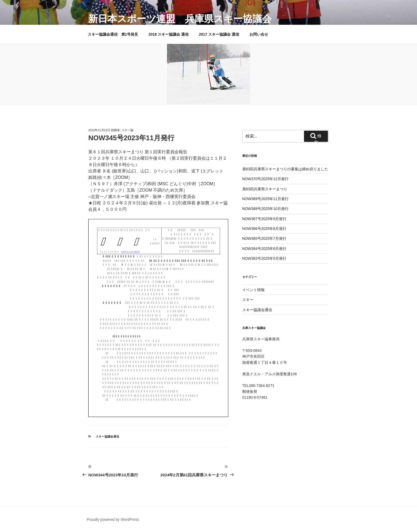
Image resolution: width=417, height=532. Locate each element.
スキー (248, 300)
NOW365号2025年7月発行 (264, 238)
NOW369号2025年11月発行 (265, 199)
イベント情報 (253, 290)
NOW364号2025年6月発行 (264, 249)
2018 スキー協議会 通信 (168, 34)
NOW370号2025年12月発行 (265, 179)
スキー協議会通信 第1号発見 (113, 34)
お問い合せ (259, 34)
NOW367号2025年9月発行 (264, 219)
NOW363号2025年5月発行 (264, 258)
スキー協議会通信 (107, 436)
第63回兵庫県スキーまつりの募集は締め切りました (285, 169)
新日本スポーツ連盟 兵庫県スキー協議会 (180, 19)
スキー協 (127, 130)
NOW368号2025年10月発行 (265, 209)
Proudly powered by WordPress (113, 519)
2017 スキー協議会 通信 (219, 34)
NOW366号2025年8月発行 (264, 229)
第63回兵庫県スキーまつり (265, 189)
